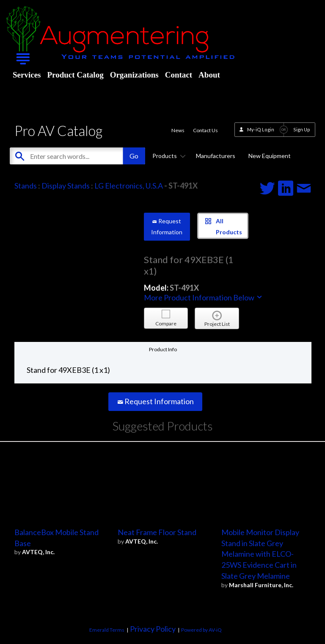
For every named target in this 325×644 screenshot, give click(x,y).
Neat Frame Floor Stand (157, 532)
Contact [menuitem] (179, 75)
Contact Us (205, 130)
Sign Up (302, 129)
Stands (26, 186)
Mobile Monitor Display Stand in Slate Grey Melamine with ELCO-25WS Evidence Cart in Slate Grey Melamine (260, 554)
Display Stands (66, 186)
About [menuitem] (209, 75)
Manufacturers (216, 156)
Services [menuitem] (27, 75)
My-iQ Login (261, 129)
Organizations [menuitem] (134, 75)
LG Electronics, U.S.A (129, 186)
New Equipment (270, 156)
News (178, 130)
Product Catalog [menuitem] (75, 75)
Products (168, 156)
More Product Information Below (204, 297)
